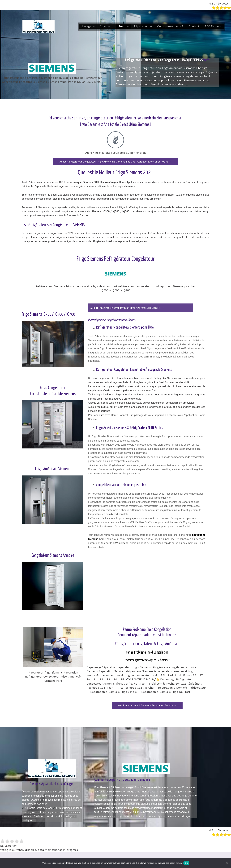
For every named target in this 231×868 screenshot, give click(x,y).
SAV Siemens (213, 26)
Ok (186, 863)
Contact (194, 26)
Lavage (87, 26)
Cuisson (105, 26)
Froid (122, 26)
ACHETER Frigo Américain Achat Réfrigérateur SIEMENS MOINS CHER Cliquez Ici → (131, 308)
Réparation (141, 26)
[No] (227, 863)
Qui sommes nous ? (170, 26)
